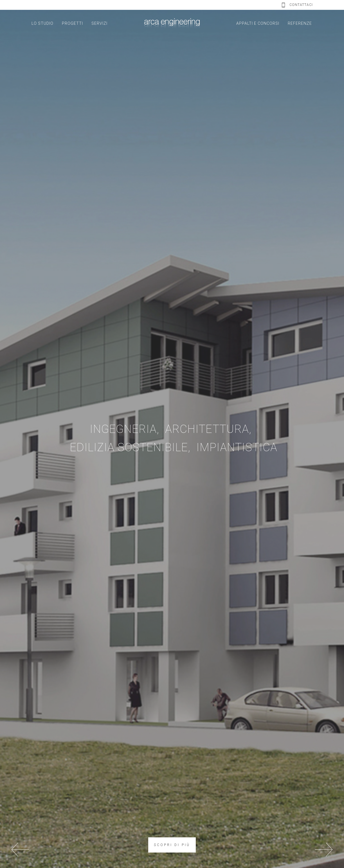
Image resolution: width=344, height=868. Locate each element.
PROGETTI (72, 23)
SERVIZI (99, 23)
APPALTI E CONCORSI (258, 23)
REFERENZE (300, 23)
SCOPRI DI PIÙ (172, 845)
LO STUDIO (42, 23)
